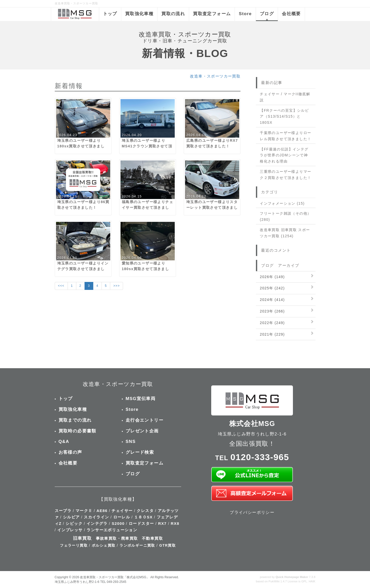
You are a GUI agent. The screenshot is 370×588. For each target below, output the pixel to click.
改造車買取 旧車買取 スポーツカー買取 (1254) (285, 233)
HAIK (312, 581)
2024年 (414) (272, 300)
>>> (117, 286)
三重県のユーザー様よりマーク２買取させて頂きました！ (285, 175)
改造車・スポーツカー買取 (215, 76)
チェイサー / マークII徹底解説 (285, 97)
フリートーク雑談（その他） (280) (285, 216)
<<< (61, 286)
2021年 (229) (272, 334)
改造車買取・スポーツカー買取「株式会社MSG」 (115, 577)
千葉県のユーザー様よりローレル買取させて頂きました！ (285, 136)
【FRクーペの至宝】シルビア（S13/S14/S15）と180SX (284, 117)
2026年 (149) (272, 277)
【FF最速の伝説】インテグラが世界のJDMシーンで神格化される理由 (284, 155)
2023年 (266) (272, 311)
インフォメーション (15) (282, 203)
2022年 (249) (272, 323)
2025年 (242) (272, 288)
